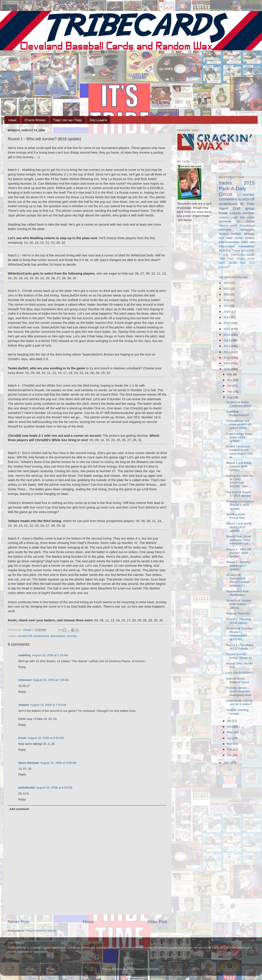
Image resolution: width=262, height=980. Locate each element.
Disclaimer (98, 120)
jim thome (246, 221)
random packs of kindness (237, 225)
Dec (230, 374)
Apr (230, 738)
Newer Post (18, 922)
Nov (230, 380)
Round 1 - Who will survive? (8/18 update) (239, 553)
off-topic (249, 234)
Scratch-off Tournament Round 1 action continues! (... (238, 580)
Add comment (19, 809)
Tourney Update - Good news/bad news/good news (239, 691)
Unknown (25, 680)
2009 (227, 363)
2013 (227, 340)
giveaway (225, 221)
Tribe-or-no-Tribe (68, 120)
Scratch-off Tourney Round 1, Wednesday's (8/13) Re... (239, 634)
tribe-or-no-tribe (229, 242)
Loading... (183, 231)
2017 (227, 317)
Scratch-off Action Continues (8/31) (239, 404)
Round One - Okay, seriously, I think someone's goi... (239, 540)
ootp (226, 255)
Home (13, 120)
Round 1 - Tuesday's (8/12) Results (240, 647)
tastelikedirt (27, 788)
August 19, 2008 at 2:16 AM (50, 655)
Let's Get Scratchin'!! (240, 673)
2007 (227, 763)
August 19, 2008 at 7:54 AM (48, 705)
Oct (230, 386)
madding (24, 655)
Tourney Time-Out (238, 613)
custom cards (228, 217)
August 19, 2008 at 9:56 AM (58, 763)
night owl (248, 242)
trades (226, 183)
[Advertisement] (131, 83)
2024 (227, 283)
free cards (247, 217)
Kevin (22, 738)
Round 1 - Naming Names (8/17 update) (238, 565)
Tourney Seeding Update (237, 712)
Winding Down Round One (236, 516)
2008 (227, 369)
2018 (227, 312)
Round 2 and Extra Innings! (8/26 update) (239, 466)
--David (27, 630)
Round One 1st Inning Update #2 (239, 656)
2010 (227, 358)
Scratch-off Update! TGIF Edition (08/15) (239, 604)
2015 (227, 329)
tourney (72, 636)
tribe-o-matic (227, 246)
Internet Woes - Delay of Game (238, 680)
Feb (230, 749)
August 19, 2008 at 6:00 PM (54, 788)
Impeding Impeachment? (238, 413)
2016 (227, 323)
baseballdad (246, 246)
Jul (229, 721)
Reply (22, 667)
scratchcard (41, 636)
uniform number (242, 213)
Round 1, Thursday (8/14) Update (239, 621)
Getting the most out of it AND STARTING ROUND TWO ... (240, 481)
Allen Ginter (234, 238)
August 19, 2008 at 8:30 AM (46, 738)
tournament (58, 636)
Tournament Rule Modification (237, 593)
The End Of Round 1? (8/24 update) (239, 494)
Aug (230, 397)
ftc (242, 204)
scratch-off (25, 636)
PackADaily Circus (243, 255)
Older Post (157, 922)
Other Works (35, 120)
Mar (230, 744)
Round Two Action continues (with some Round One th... (239, 452)
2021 (227, 294)
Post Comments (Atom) (41, 931)
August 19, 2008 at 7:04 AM (51, 680)
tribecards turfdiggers (237, 230)
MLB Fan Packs (230, 250)
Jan (230, 755)
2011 (227, 352)
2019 (227, 306)
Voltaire (24, 705)
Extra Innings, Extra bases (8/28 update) (239, 437)
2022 (227, 288)
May (230, 732)
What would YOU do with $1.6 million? (240, 702)
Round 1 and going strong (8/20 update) (239, 527)
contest (250, 238)
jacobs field (237, 263)
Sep (230, 392)
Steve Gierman (29, 763)
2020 (227, 300)
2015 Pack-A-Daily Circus (237, 188)
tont (221, 238)
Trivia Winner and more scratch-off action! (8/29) (238, 424)
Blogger (154, 969)
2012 (227, 346)
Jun (230, 727)
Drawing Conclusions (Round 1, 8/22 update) (240, 505)
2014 (227, 335)
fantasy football (230, 234)
